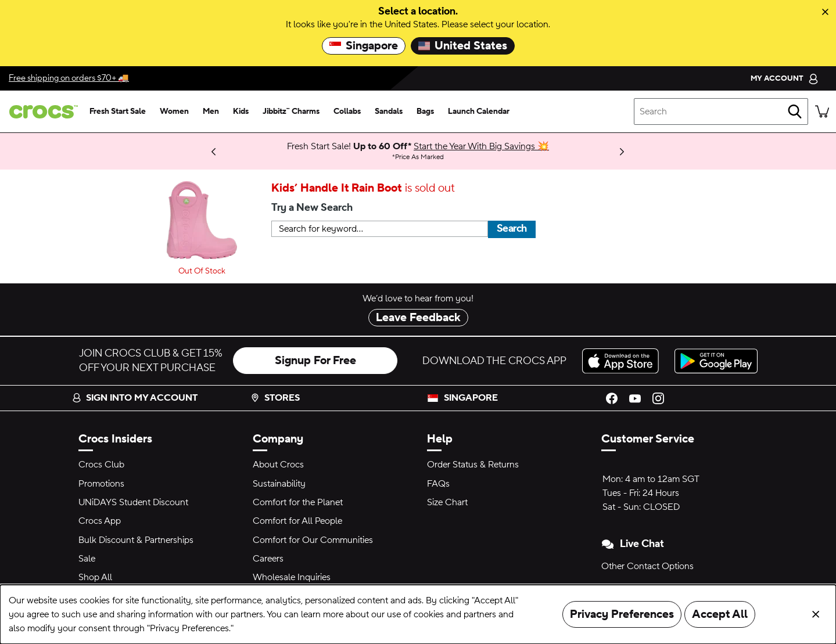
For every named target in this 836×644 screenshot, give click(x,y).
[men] (211, 111)
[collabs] (347, 111)
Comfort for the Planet (298, 502)
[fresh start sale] (118, 111)
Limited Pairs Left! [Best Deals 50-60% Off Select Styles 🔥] (154, 151)
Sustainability (279, 484)
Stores (275, 398)
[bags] (425, 111)
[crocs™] (41, 112)
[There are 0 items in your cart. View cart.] (822, 111)
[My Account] (785, 78)
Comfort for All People (297, 521)
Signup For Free (315, 361)
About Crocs (278, 465)
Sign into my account (135, 398)
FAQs (438, 484)
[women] (174, 111)
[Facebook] (612, 398)
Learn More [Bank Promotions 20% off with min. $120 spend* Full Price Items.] (168, 146)
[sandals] (389, 111)
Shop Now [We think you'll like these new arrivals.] (144, 151)
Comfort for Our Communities (313, 540)
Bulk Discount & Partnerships (136, 540)
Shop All (95, 577)
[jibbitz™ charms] (291, 111)
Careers (268, 559)
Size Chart (447, 502)
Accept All (720, 614)
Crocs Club (101, 465)
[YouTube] (635, 398)
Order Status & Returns (473, 465)
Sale (87, 559)
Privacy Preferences (622, 614)
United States (463, 46)
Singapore (364, 46)
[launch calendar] (479, 111)
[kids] (241, 111)
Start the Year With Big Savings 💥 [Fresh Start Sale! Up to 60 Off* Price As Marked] (481, 146)
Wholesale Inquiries (292, 577)
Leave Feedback (418, 318)
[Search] (795, 111)
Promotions (101, 484)
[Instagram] (658, 398)
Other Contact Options (647, 566)
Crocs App (100, 521)
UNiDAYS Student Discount (133, 502)
